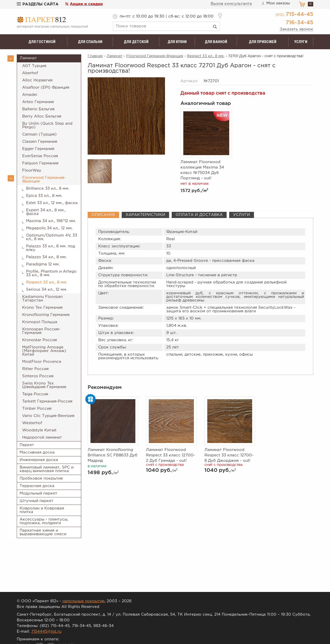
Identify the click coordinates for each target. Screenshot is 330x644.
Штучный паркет (36, 501)
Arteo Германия (38, 102)
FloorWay (32, 170)
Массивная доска (37, 452)
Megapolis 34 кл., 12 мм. (49, 228)
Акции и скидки (86, 4)
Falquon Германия (40, 163)
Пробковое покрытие (41, 478)
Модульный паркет (38, 493)
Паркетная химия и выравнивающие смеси (43, 532)
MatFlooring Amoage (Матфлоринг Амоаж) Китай (44, 351)
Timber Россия (37, 409)
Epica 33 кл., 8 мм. (44, 196)
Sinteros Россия (38, 376)
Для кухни (177, 42)
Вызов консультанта (231, 4)
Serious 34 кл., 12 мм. (47, 290)
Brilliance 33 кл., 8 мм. (48, 189)
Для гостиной (42, 42)
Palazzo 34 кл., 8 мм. (46, 257)
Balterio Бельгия (38, 109)
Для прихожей (263, 42)
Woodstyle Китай (39, 430)
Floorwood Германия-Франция (44, 179)
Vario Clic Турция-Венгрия (48, 416)
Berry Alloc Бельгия (42, 116)
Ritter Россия (35, 369)
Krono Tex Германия (42, 308)
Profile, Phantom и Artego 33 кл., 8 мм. (51, 273)
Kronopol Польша (40, 322)
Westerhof (32, 423)
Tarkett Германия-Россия (47, 401)
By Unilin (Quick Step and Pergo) (47, 125)
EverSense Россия (40, 156)
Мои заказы (275, 3)
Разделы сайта (38, 4)
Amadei (30, 95)
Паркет (27, 445)
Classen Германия (40, 142)
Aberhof (30, 73)
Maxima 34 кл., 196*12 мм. (51, 221)
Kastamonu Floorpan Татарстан (42, 299)
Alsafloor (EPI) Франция (46, 87)
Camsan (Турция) (39, 134)
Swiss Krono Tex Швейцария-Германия (44, 385)
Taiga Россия (35, 394)
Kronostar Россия (40, 340)
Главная (95, 56)
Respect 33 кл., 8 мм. (47, 282)
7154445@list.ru (46, 632)
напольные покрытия (83, 601)
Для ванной (216, 42)
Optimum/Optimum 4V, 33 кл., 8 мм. (52, 237)
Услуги (301, 42)
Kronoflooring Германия (46, 315)
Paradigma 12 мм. (43, 264)
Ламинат (28, 58)
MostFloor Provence (42, 362)
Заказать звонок (296, 29)
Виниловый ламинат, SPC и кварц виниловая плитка (47, 469)
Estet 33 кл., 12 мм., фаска (52, 203)
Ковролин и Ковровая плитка (42, 510)
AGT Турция (34, 66)
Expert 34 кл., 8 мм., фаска (46, 212)
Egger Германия (38, 149)
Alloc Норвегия (37, 80)
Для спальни (90, 42)
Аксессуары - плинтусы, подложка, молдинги (44, 521)
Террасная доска (37, 486)
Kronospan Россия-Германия (41, 331)
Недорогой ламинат (42, 437)
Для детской (136, 42)
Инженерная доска (39, 460)
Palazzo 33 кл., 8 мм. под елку (51, 248)
